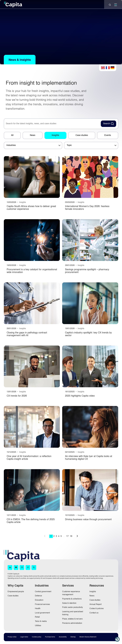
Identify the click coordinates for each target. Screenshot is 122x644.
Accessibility (63, 637)
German (112, 68)
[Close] (110, 5)
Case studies (82, 135)
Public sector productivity (72, 607)
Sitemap (73, 637)
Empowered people (16, 592)
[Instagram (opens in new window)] (22, 567)
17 (67, 536)
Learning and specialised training (73, 613)
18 (71, 536)
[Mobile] (116, 5)
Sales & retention (69, 603)
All (12, 135)
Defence (38, 596)
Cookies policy (37, 637)
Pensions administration (72, 623)
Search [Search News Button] (107, 124)
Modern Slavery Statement (88, 637)
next (77, 536)
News (33, 135)
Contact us (94, 613)
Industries (11, 145)
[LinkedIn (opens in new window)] (10, 567)
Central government (43, 592)
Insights (55, 135)
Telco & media (41, 621)
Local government (42, 613)
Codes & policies (97, 609)
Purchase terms (50, 637)
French (108, 68)
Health (38, 609)
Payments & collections (72, 599)
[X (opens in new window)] (34, 567)
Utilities (38, 626)
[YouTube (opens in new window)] (16, 567)
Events (108, 135)
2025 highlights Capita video (80, 396)
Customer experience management (71, 593)
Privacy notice (12, 637)
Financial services (42, 604)
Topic (69, 145)
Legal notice (24, 637)
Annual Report (95, 604)
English (103, 68)
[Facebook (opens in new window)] (28, 567)
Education (39, 600)
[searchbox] (52, 124)
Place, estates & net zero (72, 619)
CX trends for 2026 (17, 396)
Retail (37, 617)
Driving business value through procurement (88, 520)
